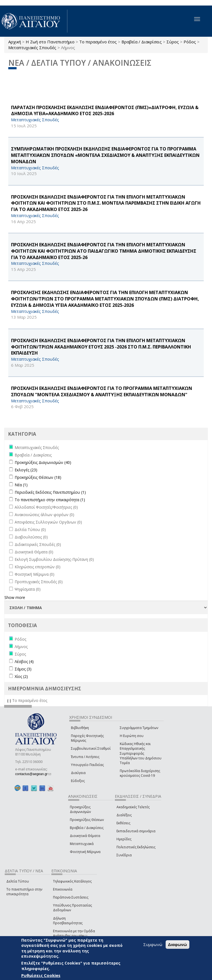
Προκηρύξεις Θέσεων (87, 820)
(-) (10, 700)
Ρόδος (190, 42)
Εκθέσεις (123, 823)
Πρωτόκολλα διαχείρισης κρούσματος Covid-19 (140, 773)
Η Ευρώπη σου (132, 736)
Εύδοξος (78, 781)
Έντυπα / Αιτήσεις (85, 757)
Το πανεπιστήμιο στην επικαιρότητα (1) (50, 500)
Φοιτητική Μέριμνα (85, 852)
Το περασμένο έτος (98, 42)
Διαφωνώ (178, 945)
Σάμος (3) (23, 669)
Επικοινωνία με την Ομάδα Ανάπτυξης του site (74, 933)
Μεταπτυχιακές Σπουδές (32, 47)
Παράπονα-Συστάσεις (71, 897)
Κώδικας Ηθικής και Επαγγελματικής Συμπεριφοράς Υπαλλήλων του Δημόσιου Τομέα (141, 753)
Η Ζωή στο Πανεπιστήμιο (50, 42)
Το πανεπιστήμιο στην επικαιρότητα (24, 892)
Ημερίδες (124, 839)
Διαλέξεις (124, 815)
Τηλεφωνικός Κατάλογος (72, 881)
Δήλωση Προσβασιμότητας (68, 921)
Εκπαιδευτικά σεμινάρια (136, 831)
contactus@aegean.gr (33, 774)
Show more (15, 597)
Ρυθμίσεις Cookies (41, 975)
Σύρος (173, 42)
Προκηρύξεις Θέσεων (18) (38, 477)
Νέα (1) (21, 485)
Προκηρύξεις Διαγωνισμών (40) (43, 462)
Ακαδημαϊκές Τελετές (133, 807)
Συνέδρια (124, 855)
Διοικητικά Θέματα (85, 836)
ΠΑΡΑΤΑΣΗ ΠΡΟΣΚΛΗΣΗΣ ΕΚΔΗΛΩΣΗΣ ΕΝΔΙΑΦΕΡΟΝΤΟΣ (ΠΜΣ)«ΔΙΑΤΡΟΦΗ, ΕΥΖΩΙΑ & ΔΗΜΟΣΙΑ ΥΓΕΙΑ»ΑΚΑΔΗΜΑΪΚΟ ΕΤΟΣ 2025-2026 (105, 111)
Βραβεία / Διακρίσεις (142, 42)
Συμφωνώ (153, 944)
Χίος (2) (21, 676)
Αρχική (15, 42)
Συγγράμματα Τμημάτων (139, 728)
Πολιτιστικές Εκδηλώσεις (136, 847)
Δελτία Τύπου (18, 881)
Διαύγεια (78, 773)
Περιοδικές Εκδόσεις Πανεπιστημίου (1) (50, 492)
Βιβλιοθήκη (80, 728)
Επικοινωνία (63, 889)
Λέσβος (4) (24, 661)
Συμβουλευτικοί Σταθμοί (91, 748)
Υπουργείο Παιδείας (87, 765)
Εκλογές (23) (26, 470)
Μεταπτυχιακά (82, 844)
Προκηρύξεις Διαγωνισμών (80, 809)
